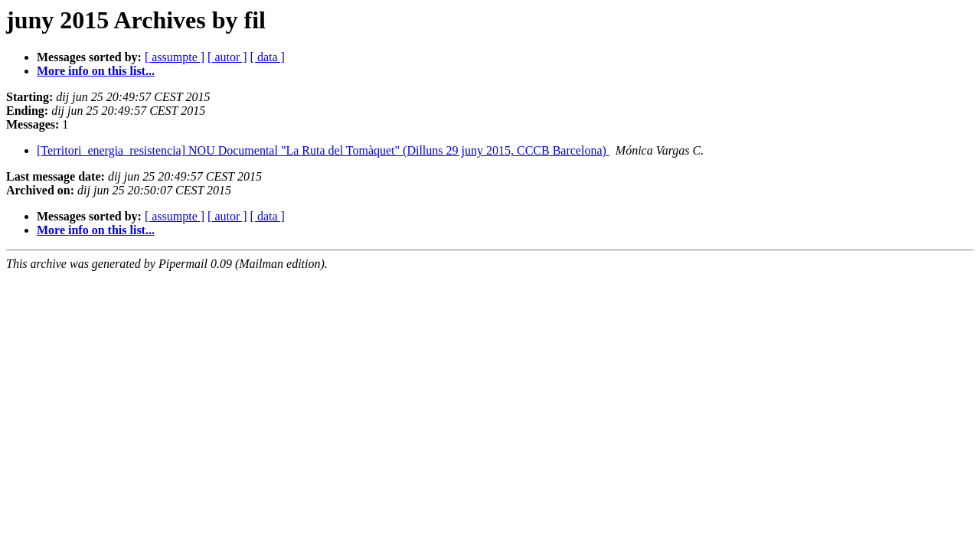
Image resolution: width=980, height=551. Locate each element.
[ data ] (268, 57)
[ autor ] (227, 57)
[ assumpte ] (175, 57)
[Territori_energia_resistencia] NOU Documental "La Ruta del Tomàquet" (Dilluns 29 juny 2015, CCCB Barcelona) (323, 150)
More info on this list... (96, 71)
